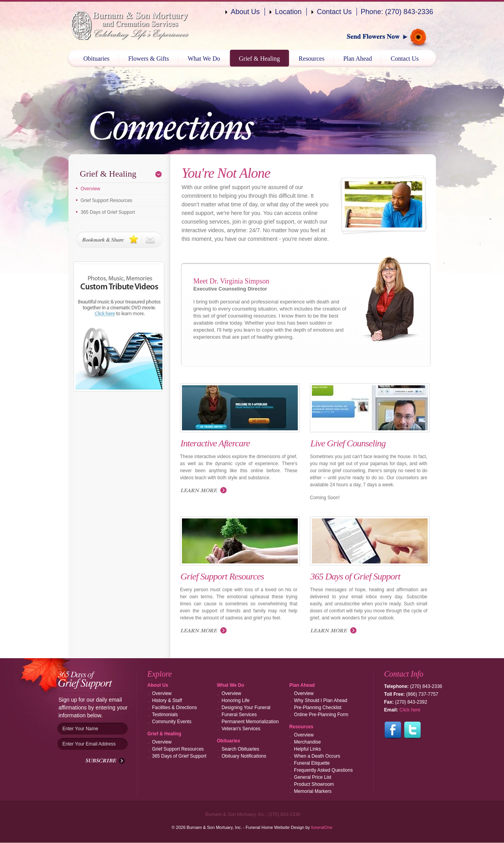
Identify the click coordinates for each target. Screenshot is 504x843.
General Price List (312, 777)
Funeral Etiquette (312, 763)
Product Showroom (314, 784)
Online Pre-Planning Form (321, 715)
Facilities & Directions (175, 708)
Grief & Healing (260, 59)
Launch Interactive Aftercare (205, 491)
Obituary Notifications (244, 756)
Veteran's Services (241, 729)
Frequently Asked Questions (323, 770)
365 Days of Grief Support (108, 212)
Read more (205, 631)
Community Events (172, 722)
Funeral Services (239, 715)
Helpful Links (307, 749)
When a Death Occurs (317, 756)
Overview (90, 189)
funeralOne (322, 827)
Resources (311, 59)
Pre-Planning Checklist (318, 708)
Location (288, 12)
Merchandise (307, 742)
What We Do (204, 59)
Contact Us (334, 12)
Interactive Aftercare (215, 443)
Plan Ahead (357, 59)
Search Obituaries (240, 749)
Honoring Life (235, 700)
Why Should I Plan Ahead (320, 700)
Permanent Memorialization (250, 722)
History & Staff (167, 700)
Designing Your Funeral (246, 708)
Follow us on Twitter (412, 730)
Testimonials (165, 715)
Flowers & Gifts (149, 59)
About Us (245, 12)
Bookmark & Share (119, 240)
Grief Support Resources (106, 200)
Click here (410, 710)
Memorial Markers (313, 791)
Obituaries (96, 59)
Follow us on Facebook (393, 730)
